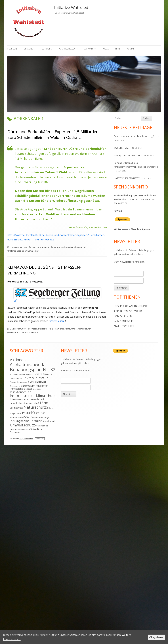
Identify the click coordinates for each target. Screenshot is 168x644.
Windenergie (123, 321)
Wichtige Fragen (67, 49)
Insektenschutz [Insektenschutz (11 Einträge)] (20, 392)
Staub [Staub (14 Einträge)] (28, 417)
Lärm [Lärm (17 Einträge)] (44, 403)
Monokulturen (85, 329)
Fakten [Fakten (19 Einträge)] (28, 378)
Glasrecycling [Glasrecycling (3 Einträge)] (15, 386)
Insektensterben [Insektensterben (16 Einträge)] (23, 396)
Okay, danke (156, 637)
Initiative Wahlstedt (72, 7)
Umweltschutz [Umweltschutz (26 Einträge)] (22, 425)
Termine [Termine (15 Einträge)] (36, 421)
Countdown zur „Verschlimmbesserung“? (134, 136)
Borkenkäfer (67, 247)
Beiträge (46, 49)
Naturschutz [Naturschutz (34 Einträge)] (35, 407)
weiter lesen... (57, 321)
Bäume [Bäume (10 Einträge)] (47, 374)
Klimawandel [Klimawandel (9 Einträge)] (18, 399)
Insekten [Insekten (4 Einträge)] (37, 389)
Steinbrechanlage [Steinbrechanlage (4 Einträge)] (41, 418)
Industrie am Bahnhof (131, 306)
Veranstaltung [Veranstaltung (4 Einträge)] (42, 426)
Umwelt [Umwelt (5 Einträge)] (52, 421)
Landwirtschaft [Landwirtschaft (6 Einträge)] (32, 403)
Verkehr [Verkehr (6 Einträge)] (14, 429)
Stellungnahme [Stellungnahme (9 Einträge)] (20, 421)
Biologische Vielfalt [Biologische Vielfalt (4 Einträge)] (25, 375)
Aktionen (89, 49)
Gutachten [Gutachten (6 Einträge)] (26, 386)
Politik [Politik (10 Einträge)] (26, 413)
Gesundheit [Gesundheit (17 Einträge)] (37, 382)
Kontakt (131, 49)
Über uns (28, 49)
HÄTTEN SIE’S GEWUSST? (127, 178)
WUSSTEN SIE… (122, 148)
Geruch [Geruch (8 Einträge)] (14, 382)
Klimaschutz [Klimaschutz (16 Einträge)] (46, 396)
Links (118, 49)
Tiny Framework (26, 439)
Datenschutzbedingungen (141, 250)
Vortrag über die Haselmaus (128, 155)
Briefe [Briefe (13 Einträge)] (38, 374)
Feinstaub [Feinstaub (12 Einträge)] (41, 378)
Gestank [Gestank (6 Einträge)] (23, 382)
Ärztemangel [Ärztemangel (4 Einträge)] (16, 432)
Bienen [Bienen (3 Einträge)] (13, 375)
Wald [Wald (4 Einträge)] (21, 430)
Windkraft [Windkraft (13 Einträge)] (38, 429)
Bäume (57, 247)
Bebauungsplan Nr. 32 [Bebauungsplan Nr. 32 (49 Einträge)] (33, 369)
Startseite (12, 49)
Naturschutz (124, 326)
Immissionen (123, 316)
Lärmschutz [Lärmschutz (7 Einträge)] (16, 408)
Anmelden (40, 439)
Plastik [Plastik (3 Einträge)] (19, 413)
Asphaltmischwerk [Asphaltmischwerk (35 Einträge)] (27, 364)
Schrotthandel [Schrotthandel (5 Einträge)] (17, 417)
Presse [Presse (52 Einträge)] (38, 412)
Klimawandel (80, 247)
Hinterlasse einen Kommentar (24, 251)
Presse (106, 49)
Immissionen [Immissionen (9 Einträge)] (40, 386)
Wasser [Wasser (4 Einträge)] (27, 430)
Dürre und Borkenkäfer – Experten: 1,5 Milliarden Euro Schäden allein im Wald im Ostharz (53, 134)
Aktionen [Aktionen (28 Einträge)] (18, 360)
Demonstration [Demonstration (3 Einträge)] (16, 379)
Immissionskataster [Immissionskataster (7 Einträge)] (21, 389)
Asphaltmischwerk (128, 311)
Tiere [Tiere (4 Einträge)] (45, 421)
